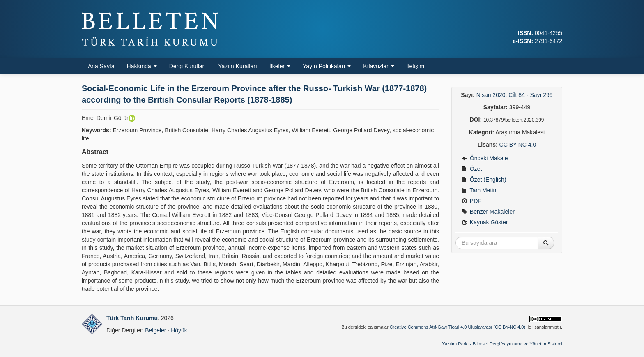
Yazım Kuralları (238, 66)
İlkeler (280, 66)
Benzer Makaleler (488, 212)
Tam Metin (479, 190)
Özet (472, 169)
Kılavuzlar (378, 66)
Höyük (179, 330)
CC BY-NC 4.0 (518, 145)
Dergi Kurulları (187, 66)
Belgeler (155, 330)
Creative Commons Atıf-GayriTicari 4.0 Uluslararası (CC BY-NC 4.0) (458, 327)
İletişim (416, 66)
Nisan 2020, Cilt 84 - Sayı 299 (515, 95)
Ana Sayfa (101, 66)
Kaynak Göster (485, 222)
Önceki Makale (485, 158)
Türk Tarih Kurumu (132, 318)
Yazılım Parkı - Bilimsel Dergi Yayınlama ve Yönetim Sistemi (502, 344)
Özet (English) (484, 180)
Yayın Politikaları (327, 66)
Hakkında (142, 66)
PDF (471, 201)
